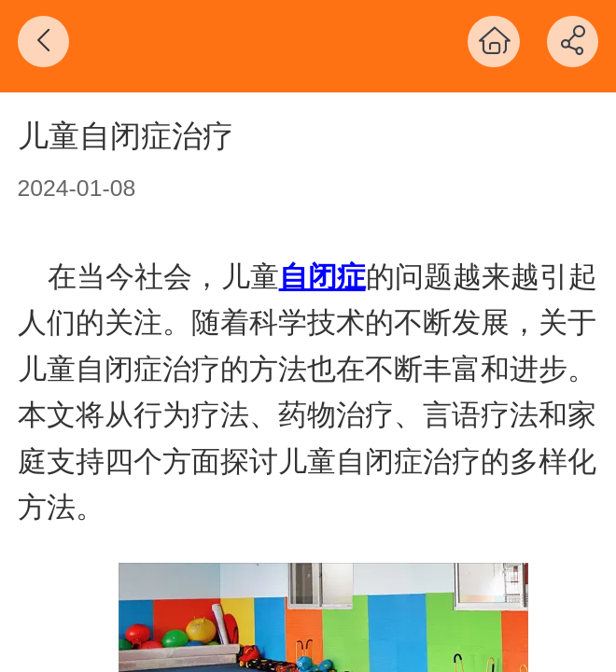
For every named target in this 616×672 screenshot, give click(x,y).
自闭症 (322, 277)
